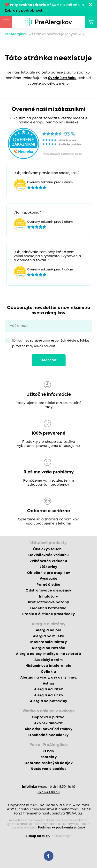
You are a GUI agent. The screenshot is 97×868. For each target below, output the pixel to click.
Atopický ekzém (48, 660)
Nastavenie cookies (48, 769)
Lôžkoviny (48, 567)
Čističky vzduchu (48, 549)
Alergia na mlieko (49, 636)
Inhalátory (48, 597)
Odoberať (49, 360)
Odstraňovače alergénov (48, 591)
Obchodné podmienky (48, 735)
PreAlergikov (16, 34)
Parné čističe (48, 585)
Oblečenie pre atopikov (48, 573)
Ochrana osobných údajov (48, 763)
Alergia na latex (48, 689)
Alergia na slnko (48, 695)
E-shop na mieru (38, 836)
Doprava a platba (48, 717)
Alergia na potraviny (49, 701)
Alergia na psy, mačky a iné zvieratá (48, 654)
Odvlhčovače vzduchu (48, 555)
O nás (48, 751)
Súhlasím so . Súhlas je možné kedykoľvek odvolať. (51, 343)
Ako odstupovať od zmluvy (48, 729)
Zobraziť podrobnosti (24, 11)
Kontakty (48, 757)
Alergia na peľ (48, 630)
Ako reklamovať (48, 723)
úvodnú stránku (62, 78)
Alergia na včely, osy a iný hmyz (48, 678)
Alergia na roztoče (48, 648)
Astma (49, 684)
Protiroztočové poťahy (48, 602)
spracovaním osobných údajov (54, 341)
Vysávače (49, 579)
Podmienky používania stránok (62, 828)
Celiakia (48, 672)
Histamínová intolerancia (48, 666)
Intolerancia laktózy (48, 642)
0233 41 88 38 (48, 792)
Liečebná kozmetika (48, 608)
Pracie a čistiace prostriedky (48, 614)
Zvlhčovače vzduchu (48, 561)
